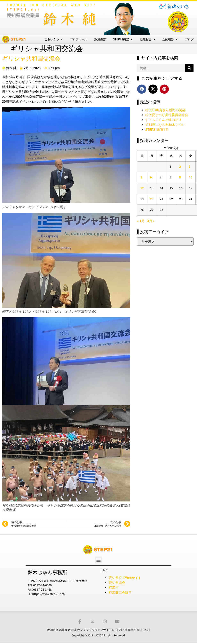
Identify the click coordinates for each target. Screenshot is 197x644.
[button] (142, 89)
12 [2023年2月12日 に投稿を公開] (142, 188)
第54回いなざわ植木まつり (165, 125)
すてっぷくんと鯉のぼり (163, 120)
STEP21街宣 (123, 39)
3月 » (151, 221)
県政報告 (148, 39)
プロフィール (79, 39)
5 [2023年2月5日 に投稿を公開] (141, 178)
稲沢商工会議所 (120, 593)
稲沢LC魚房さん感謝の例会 (165, 110)
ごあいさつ (54, 39)
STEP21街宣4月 (157, 130)
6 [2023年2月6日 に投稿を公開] (151, 178)
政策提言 (100, 39)
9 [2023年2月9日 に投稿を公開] (180, 178)
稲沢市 (114, 588)
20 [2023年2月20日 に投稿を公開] (152, 199)
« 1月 (141, 221)
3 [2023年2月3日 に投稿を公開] (190, 167)
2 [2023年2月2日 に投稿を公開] (180, 167)
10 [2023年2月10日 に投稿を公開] (190, 178)
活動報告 (170, 39)
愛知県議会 (117, 583)
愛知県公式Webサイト (125, 578)
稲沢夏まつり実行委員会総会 (167, 115)
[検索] (189, 68)
